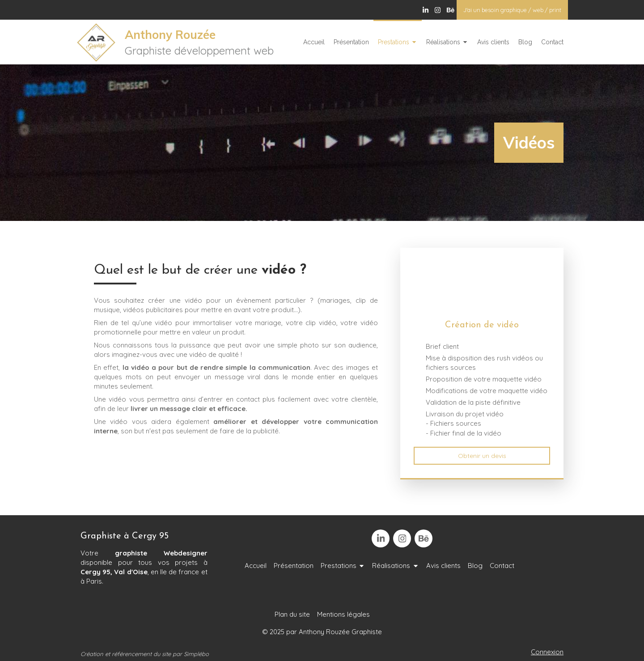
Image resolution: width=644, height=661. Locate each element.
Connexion (547, 652)
